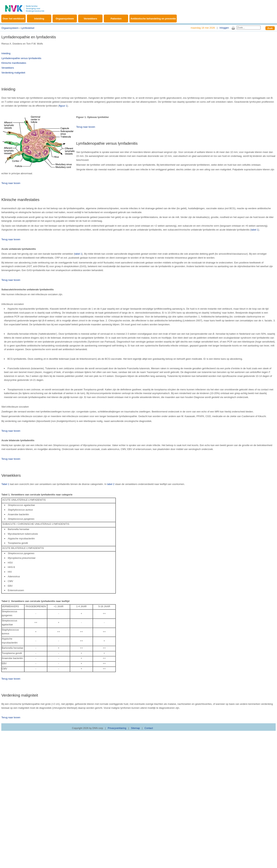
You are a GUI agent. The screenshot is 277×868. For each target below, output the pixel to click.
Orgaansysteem (65, 19)
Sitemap (135, 728)
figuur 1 (63, 106)
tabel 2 (111, 484)
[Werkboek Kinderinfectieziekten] (25, 6)
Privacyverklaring (117, 728)
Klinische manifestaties (14, 63)
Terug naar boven (86, 127)
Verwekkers (91, 19)
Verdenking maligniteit (13, 73)
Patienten (116, 19)
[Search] (249, 28)
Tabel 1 (5, 484)
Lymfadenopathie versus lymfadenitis (21, 58)
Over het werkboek (13, 19)
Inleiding (39, 19)
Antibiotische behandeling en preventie (153, 19)
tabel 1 (255, 230)
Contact (149, 728)
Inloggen (224, 28)
